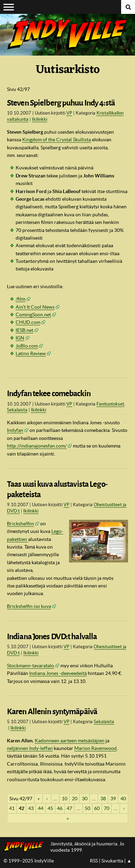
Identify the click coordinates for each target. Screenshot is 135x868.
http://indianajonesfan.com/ (37, 446)
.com (28, 322)
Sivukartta (112, 861)
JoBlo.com (27, 346)
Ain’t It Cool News (35, 307)
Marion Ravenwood (95, 748)
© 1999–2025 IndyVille (29, 861)
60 (97, 808)
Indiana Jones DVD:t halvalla (52, 637)
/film (20, 299)
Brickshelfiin (20, 524)
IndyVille (67, 35)
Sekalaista (17, 410)
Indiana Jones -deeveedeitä (58, 673)
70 (107, 808)
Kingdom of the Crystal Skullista (57, 140)
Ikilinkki (40, 119)
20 (75, 799)
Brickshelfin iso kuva (29, 606)
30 (85, 799)
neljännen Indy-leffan (30, 748)
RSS (94, 861)
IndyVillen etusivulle (25, 847)
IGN (20, 338)
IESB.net (24, 330)
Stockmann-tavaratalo (31, 666)
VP (69, 113)
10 (65, 799)
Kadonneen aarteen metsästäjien (70, 741)
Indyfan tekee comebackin (49, 394)
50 (87, 808)
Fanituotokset (110, 404)
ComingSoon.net (33, 315)
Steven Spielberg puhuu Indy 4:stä (61, 103)
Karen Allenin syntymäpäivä (52, 712)
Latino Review (31, 353)
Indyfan (15, 430)
